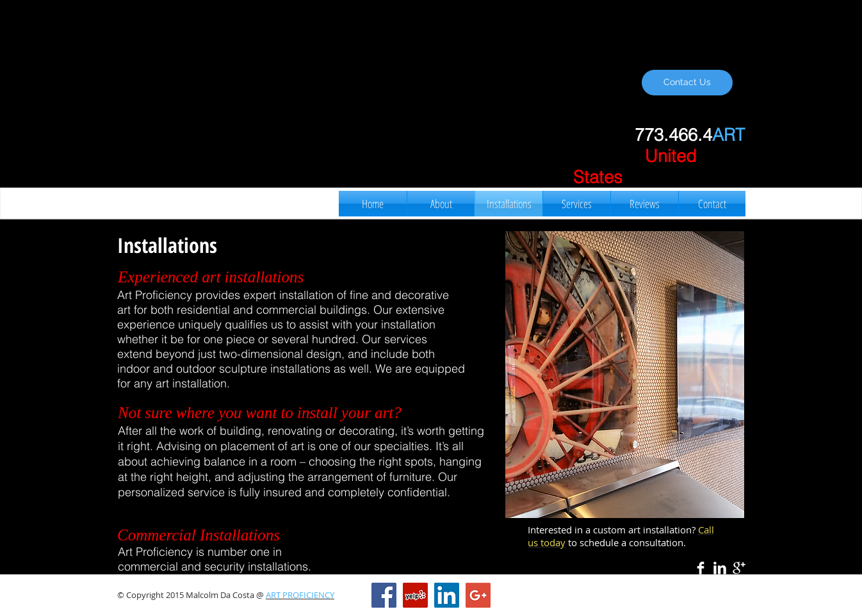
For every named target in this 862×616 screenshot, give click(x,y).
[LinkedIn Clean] (720, 568)
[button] (625, 375)
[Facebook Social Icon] (384, 595)
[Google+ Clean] (739, 568)
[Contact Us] (687, 83)
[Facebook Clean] (701, 568)
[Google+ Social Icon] (478, 595)
